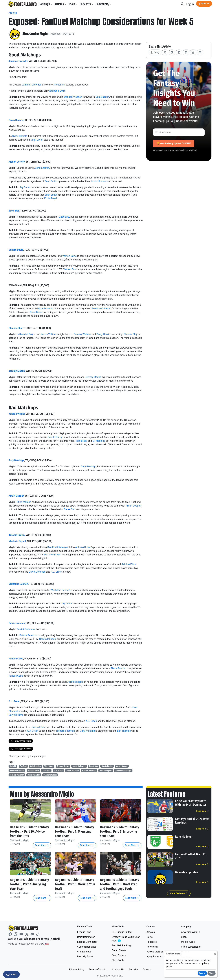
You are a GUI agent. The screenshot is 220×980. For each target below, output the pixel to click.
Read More (42, 845)
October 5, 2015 (57, 91)
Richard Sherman (66, 731)
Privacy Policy (76, 970)
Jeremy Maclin (17, 371)
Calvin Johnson (37, 572)
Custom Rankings (87, 947)
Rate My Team (184, 837)
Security (133, 970)
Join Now (204, 4)
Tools (73, 4)
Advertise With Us (191, 932)
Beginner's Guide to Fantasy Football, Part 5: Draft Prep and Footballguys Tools (118, 886)
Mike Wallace (24, 502)
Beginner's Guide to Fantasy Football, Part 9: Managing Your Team (73, 832)
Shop (184, 937)
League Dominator (87, 942)
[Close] (215, 954)
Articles (61, 4)
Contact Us (118, 970)
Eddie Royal (51, 198)
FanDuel (23, 766)
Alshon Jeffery (17, 162)
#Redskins (59, 85)
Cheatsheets (84, 952)
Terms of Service (98, 970)
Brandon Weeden (73, 97)
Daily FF (13, 766)
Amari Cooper (16, 496)
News (150, 937)
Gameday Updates (187, 872)
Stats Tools (118, 960)
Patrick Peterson (26, 629)
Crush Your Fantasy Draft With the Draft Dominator (191, 803)
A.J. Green (56, 572)
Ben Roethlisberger (58, 547)
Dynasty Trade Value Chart (126, 939)
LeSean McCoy (25, 334)
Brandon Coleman (101, 309)
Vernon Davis (16, 250)
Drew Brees (36, 312)
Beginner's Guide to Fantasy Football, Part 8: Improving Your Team (119, 832)
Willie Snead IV (34, 775)
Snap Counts (119, 955)
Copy (155, 52)
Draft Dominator (86, 937)
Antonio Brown (17, 535)
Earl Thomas (124, 731)
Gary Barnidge (16, 460)
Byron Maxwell (45, 309)
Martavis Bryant (17, 541)
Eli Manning (99, 441)
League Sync (84, 932)
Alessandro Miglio (36, 34)
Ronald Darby (55, 437)
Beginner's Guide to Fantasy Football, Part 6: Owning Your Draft (73, 884)
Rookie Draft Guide (157, 952)
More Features (179, 893)
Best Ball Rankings (122, 946)
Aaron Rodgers (75, 682)
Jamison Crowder (18, 61)
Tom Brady (81, 441)
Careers (147, 970)
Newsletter (152, 947)
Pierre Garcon (118, 668)
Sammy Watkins (82, 334)
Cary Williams (16, 715)
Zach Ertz (14, 211)
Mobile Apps (188, 942)
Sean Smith (51, 181)
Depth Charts (119, 950)
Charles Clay (15, 328)
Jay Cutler (25, 187)
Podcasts (87, 4)
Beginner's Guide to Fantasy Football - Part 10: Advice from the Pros (30, 832)
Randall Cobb (16, 659)
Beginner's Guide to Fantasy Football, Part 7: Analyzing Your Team (28, 884)
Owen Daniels (16, 120)
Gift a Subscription (191, 947)
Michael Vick (129, 564)
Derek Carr (70, 509)
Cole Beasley (102, 97)
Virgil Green (37, 140)
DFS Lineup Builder (122, 932)
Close (212, 973)
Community (104, 4)
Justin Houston (99, 181)
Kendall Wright (17, 414)
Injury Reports (154, 957)
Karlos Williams (49, 334)
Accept (202, 973)
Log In (190, 4)
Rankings (46, 4)
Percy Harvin (103, 334)
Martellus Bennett (18, 584)
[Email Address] (179, 132)
